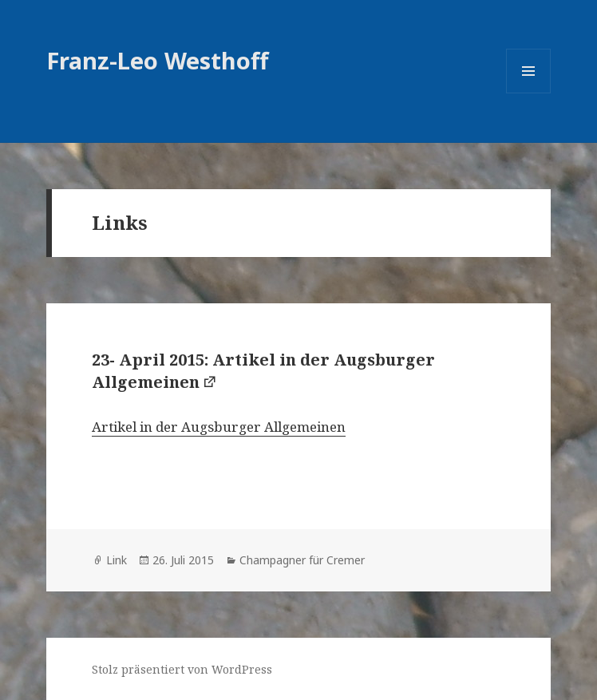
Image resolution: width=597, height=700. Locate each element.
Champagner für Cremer (302, 560)
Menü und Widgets (529, 93)
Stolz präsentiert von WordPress (182, 669)
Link (117, 560)
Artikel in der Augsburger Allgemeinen (219, 427)
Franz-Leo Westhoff (157, 60)
